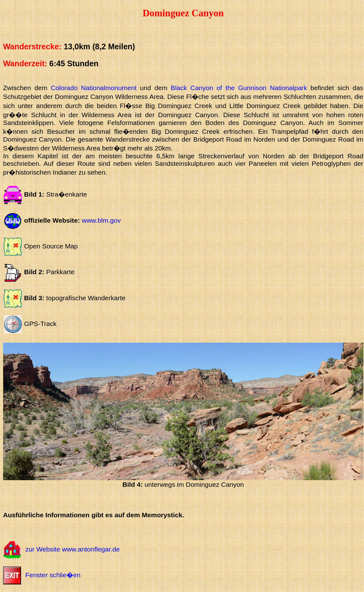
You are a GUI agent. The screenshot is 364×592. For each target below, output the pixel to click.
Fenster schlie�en (53, 575)
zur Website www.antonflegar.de (73, 549)
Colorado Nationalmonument (94, 88)
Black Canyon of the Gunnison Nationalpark (239, 88)
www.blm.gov (101, 220)
